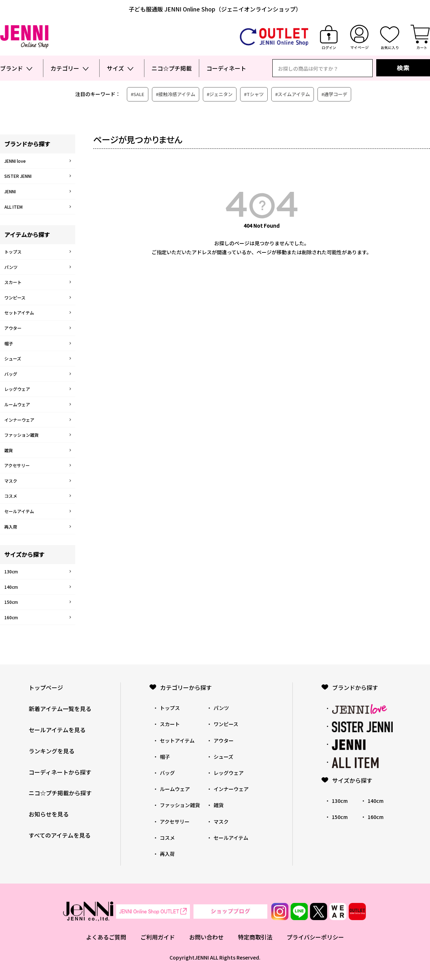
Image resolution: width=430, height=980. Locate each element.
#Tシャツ (254, 94)
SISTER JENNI (18, 176)
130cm (11, 571)
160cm (11, 617)
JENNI (10, 191)
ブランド (11, 68)
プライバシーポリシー (315, 937)
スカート (13, 282)
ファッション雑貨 (21, 435)
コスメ (11, 496)
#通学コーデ (334, 94)
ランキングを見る (52, 751)
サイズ (115, 68)
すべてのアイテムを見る (60, 835)
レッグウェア (17, 389)
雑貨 (9, 450)
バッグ (11, 374)
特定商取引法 (255, 937)
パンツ (11, 267)
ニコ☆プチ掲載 (172, 68)
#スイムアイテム (293, 94)
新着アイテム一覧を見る (60, 709)
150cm (11, 602)
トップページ (46, 687)
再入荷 (11, 527)
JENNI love (15, 161)
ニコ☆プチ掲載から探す (60, 793)
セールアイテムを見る (57, 730)
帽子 (9, 343)
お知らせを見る (49, 814)
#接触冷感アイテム (176, 94)
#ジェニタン (220, 94)
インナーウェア (19, 420)
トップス (13, 252)
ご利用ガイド (158, 937)
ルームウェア (17, 404)
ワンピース (15, 297)
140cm (11, 587)
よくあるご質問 (106, 937)
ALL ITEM (13, 207)
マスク (11, 481)
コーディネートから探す (60, 772)
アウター (13, 328)
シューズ (13, 358)
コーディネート (226, 68)
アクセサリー (17, 465)
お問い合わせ (206, 937)
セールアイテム (19, 511)
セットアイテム (19, 313)
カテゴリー (65, 68)
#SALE (138, 94)
